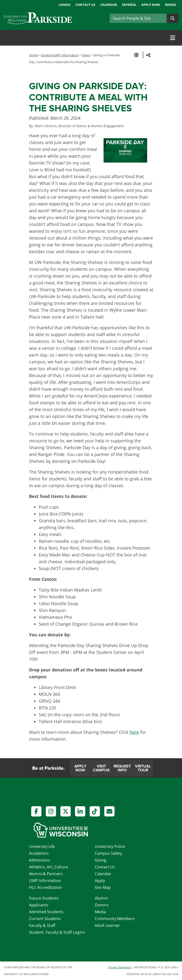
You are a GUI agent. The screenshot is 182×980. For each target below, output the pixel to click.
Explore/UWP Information (60, 55)
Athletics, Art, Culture (48, 867)
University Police (110, 846)
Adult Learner (107, 925)
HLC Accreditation (45, 887)
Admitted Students (46, 912)
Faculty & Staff (42, 925)
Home (34, 55)
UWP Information (45, 881)
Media (100, 912)
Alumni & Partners (46, 874)
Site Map (103, 887)
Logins (65, 5)
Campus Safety (108, 853)
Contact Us (85, 5)
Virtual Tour (143, 768)
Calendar (109, 5)
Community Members (115, 919)
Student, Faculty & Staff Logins (57, 932)
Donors (102, 905)
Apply (100, 881)
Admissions (40, 860)
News (86, 55)
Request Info (122, 768)
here (134, 732)
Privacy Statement (120, 967)
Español (129, 5)
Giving (170, 5)
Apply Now (151, 5)
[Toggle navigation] (173, 38)
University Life (42, 846)
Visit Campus (101, 768)
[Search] (138, 18)
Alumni (101, 898)
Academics (39, 853)
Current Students (45, 919)
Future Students (44, 898)
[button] (137, 55)
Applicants (39, 905)
